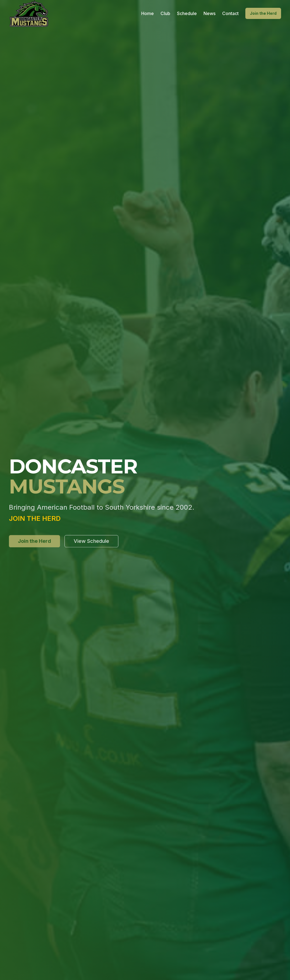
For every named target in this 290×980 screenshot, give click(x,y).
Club (165, 13)
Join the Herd (263, 13)
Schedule (187, 13)
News (209, 13)
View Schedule (91, 542)
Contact (230, 13)
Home (148, 13)
